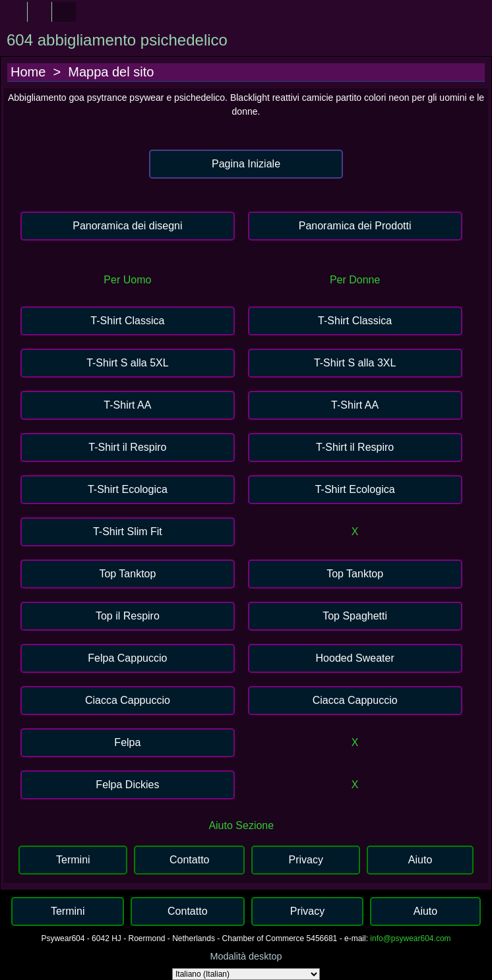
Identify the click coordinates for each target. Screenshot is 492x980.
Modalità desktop (246, 956)
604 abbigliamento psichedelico (117, 40)
